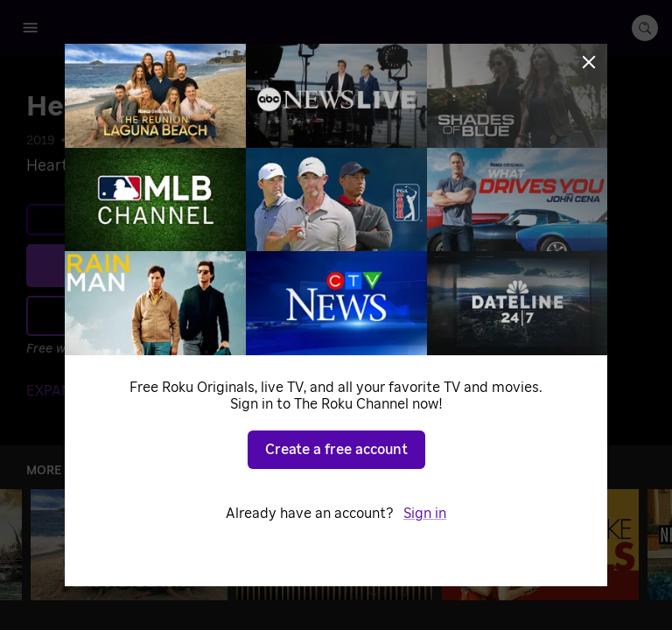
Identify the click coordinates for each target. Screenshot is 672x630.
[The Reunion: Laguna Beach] (129, 545)
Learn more (199, 220)
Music (136, 141)
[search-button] (645, 28)
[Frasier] (335, 545)
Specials (191, 141)
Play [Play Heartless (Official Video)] (211, 265)
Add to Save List (197, 316)
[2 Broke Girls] (540, 545)
